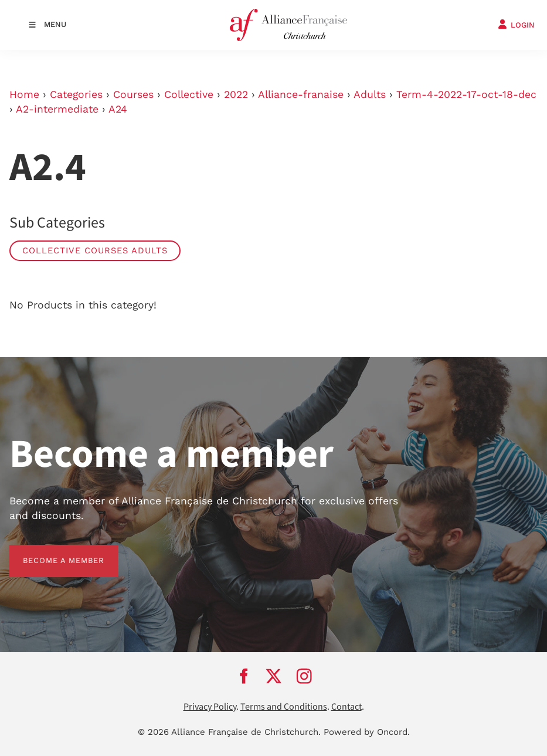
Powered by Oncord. (367, 732)
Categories (76, 94)
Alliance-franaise (301, 94)
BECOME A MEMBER (50, 552)
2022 (236, 94)
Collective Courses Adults (95, 250)
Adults (370, 94)
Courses (133, 94)
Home (24, 94)
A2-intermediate (57, 109)
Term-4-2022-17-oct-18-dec (466, 94)
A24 (118, 109)
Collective (189, 94)
